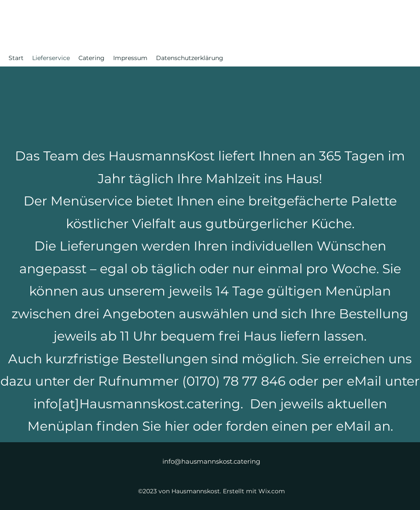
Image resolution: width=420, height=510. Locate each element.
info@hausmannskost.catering (211, 461)
